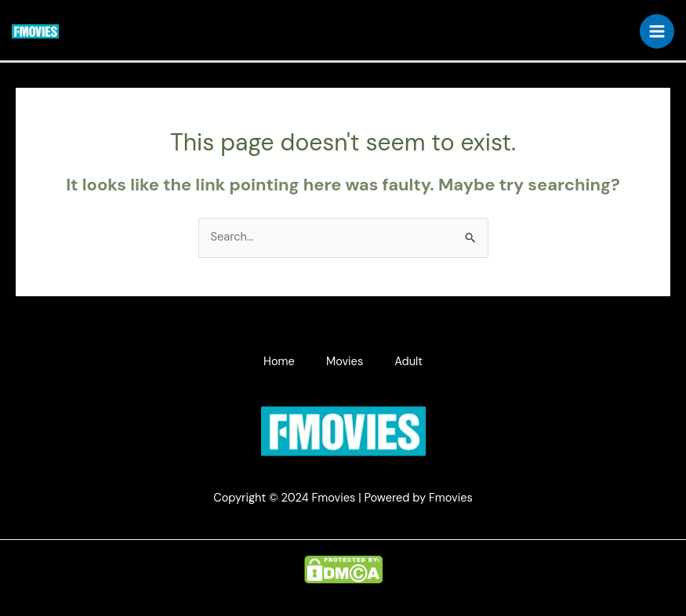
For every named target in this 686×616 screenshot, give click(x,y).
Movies (345, 362)
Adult (408, 362)
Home (279, 362)
